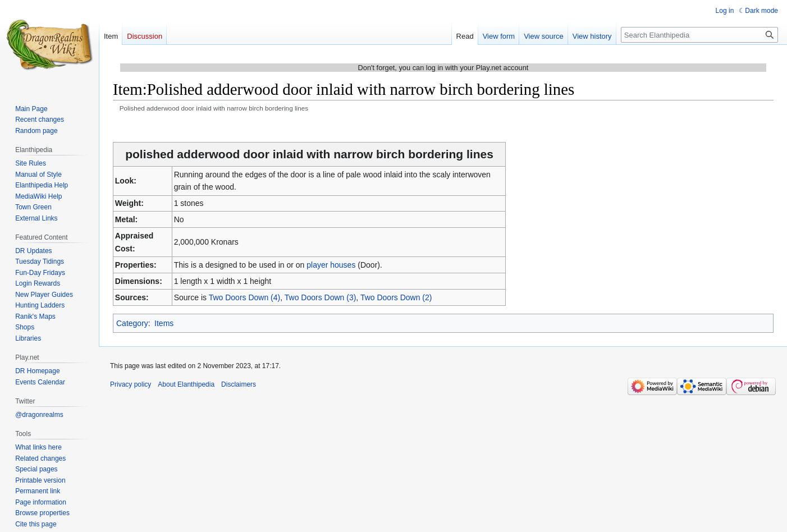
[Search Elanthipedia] (699, 35)
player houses (331, 265)
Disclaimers (239, 384)
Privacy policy (131, 384)
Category (132, 323)
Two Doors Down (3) (321, 297)
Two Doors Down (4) (245, 297)
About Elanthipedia (186, 384)
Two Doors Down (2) (396, 297)
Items (164, 323)
